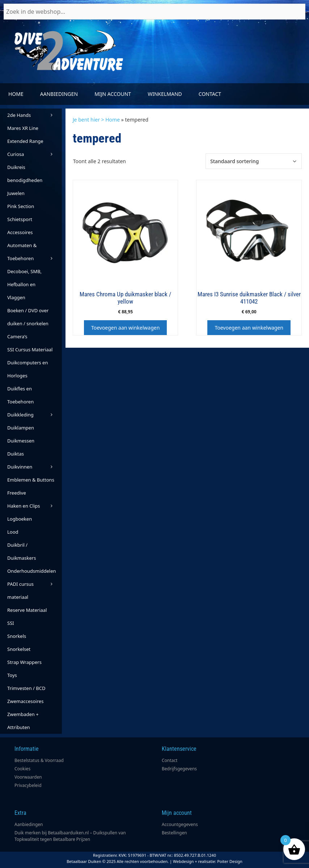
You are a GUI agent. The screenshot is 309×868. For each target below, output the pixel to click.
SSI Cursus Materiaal (30, 350)
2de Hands (35, 115)
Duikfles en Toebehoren (20, 395)
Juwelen (16, 193)
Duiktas (16, 454)
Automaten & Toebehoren (35, 253)
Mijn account (113, 94)
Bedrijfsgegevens (179, 769)
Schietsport (20, 219)
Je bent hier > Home (96, 120)
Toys (12, 675)
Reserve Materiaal (27, 610)
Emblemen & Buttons (31, 480)
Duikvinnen (35, 467)
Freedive (17, 493)
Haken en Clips (35, 506)
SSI (11, 623)
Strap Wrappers (24, 662)
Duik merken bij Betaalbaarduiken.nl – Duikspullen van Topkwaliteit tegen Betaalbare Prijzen (70, 836)
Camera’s (17, 336)
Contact (210, 94)
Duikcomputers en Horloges (27, 369)
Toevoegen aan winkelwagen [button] (125, 328)
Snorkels (17, 636)
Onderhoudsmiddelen (35, 573)
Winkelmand (165, 94)
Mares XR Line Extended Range (25, 135)
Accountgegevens (180, 824)
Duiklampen (21, 428)
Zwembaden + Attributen (23, 721)
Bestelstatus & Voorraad (39, 760)
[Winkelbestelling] (254, 161)
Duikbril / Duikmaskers (22, 551)
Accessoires (20, 232)
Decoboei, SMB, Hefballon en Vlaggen (24, 284)
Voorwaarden (28, 777)
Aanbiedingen (59, 94)
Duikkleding (35, 415)
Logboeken (20, 519)
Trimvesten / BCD (26, 688)
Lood (13, 532)
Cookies (22, 769)
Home (16, 94)
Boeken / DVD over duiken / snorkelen (28, 317)
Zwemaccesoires (25, 701)
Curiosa (35, 154)
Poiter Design (230, 861)
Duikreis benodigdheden (25, 174)
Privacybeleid (28, 785)
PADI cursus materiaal (20, 590)
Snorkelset (19, 649)
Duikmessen (21, 441)
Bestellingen (174, 833)
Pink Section (21, 206)
